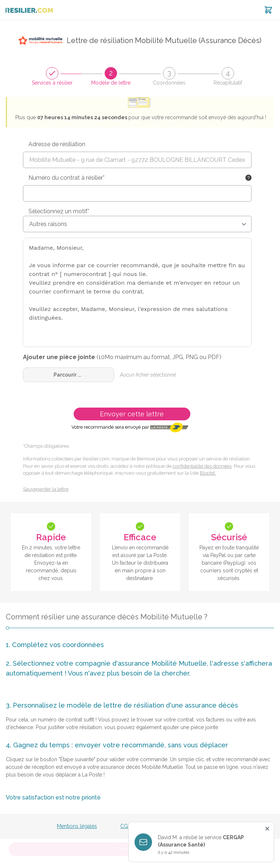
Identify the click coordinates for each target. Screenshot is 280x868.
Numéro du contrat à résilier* (67, 178)
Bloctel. (208, 473)
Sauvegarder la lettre (46, 489)
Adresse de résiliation (57, 144)
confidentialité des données (202, 466)
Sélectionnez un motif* (59, 211)
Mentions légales (77, 826)
